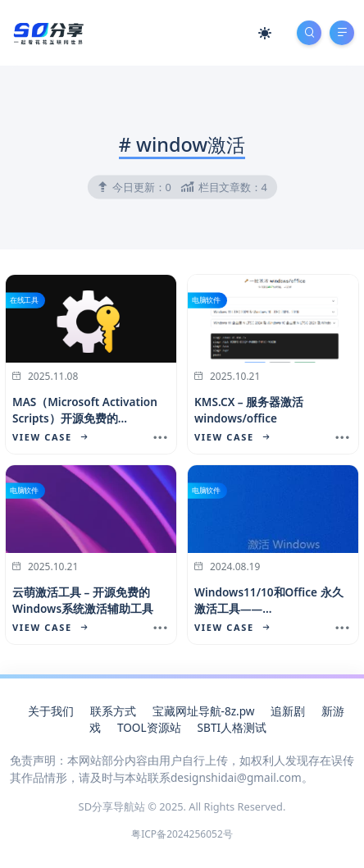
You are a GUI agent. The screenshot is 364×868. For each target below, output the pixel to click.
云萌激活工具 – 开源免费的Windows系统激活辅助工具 (83, 600)
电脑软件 (206, 300)
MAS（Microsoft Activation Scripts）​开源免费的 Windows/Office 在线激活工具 (85, 427)
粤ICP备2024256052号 (182, 834)
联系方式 (113, 711)
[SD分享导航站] (48, 32)
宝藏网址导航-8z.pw (204, 711)
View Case (50, 437)
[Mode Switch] (265, 33)
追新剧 (288, 711)
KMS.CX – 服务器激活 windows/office (249, 410)
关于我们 (51, 711)
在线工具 (24, 300)
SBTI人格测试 (232, 727)
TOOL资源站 (149, 727)
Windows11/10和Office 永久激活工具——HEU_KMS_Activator (269, 609)
